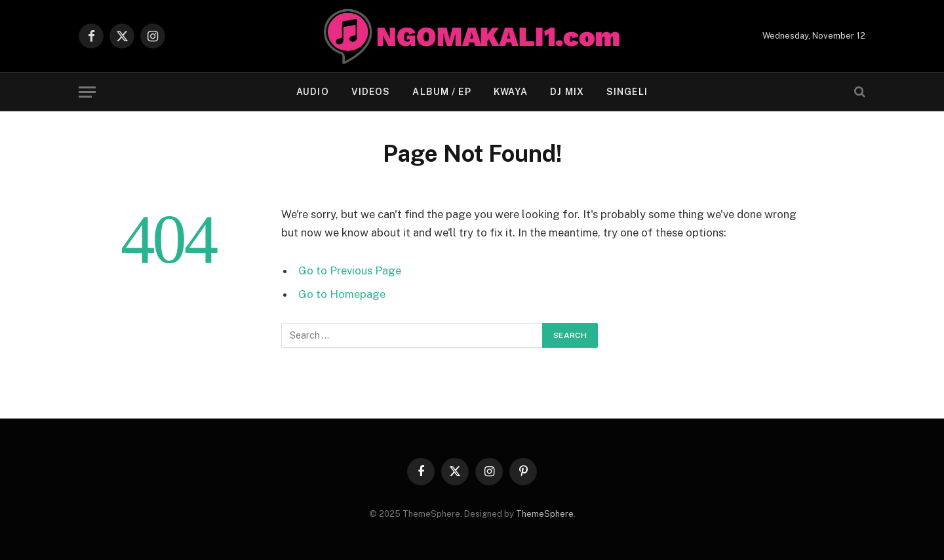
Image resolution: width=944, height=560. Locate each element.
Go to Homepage (342, 294)
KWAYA (511, 92)
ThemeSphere (545, 514)
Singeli (627, 92)
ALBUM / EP (442, 92)
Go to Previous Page (350, 271)
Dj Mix (567, 92)
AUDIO (313, 92)
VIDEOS (371, 92)
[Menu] (87, 92)
